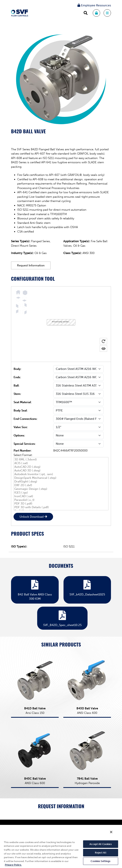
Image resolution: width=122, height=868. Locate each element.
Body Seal (20, 410)
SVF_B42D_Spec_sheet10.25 (62, 618)
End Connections (25, 419)
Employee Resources (94, 5)
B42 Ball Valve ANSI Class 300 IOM (35, 589)
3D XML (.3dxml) (61, 460)
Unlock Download (32, 517)
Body (17, 369)
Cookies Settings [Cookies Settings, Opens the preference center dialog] (101, 861)
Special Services (24, 444)
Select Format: (23, 455)
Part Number (22, 451)
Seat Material (22, 402)
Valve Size (20, 427)
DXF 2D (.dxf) (61, 485)
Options (19, 435)
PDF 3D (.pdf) (61, 504)
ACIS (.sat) (61, 463)
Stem (17, 394)
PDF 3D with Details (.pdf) (61, 507)
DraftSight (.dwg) (61, 482)
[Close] (111, 832)
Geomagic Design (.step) (61, 489)
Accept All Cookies (101, 844)
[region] (61, 846)
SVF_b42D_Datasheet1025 (87, 587)
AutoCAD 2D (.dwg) (61, 467)
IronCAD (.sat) (61, 496)
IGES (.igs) (61, 493)
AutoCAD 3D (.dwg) (61, 471)
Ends (17, 377)
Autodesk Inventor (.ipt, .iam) (61, 474)
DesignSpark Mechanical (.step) (61, 478)
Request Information (31, 265)
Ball (16, 386)
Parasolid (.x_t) (61, 500)
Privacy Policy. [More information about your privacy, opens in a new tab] (13, 865)
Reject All (101, 853)
